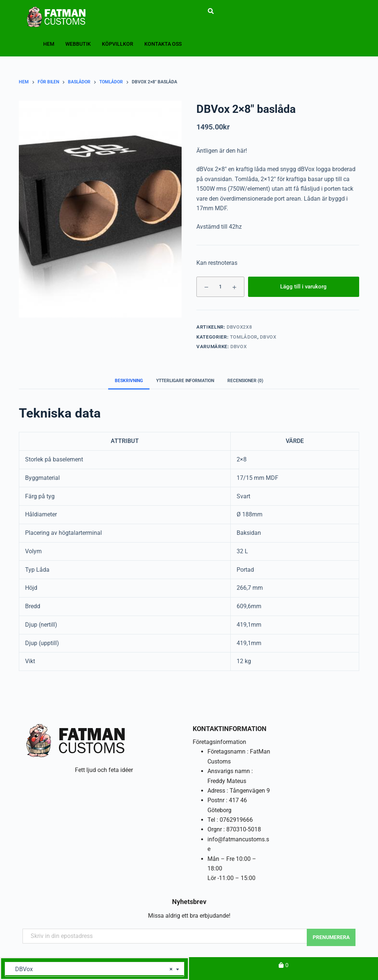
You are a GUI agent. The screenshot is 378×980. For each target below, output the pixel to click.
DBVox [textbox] (92, 969)
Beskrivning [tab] (129, 381)
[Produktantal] (220, 287)
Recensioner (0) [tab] (245, 381)
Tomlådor (244, 337)
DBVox (268, 337)
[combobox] (94, 969)
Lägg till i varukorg (303, 287)
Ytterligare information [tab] (185, 381)
